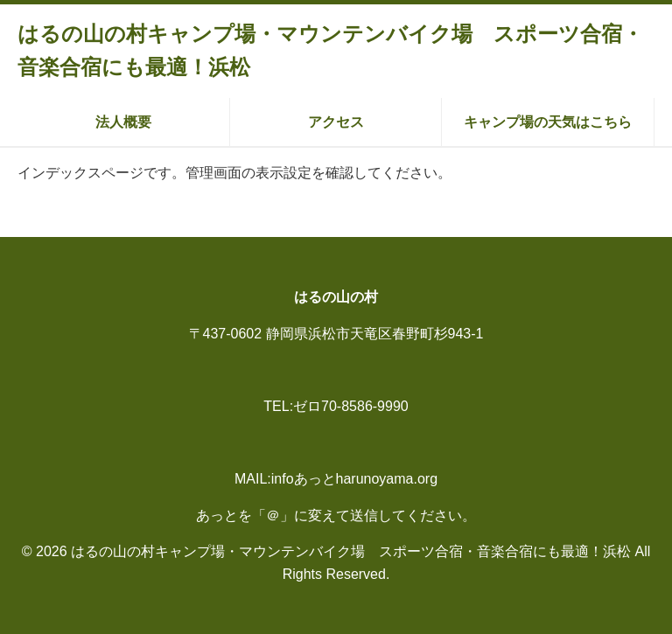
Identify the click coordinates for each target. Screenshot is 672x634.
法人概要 (123, 122)
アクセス (336, 122)
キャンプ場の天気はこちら (548, 122)
